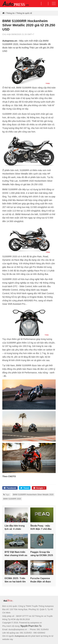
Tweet (25, 488)
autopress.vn (36, 623)
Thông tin (10, 13)
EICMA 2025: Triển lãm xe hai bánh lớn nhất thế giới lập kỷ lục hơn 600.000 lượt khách (16, 580)
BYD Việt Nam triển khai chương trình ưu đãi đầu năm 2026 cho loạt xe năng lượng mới (16, 554)
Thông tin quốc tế (24, 13)
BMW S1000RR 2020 (12, 499)
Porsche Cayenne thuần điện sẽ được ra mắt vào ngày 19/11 (41, 580)
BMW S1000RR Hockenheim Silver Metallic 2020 (33, 495)
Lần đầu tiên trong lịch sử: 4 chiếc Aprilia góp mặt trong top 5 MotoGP (16, 528)
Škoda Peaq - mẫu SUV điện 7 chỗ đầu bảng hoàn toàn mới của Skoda (41, 528)
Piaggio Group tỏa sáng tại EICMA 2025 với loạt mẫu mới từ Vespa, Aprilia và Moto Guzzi (42, 554)
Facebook (10, 488)
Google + (39, 488)
